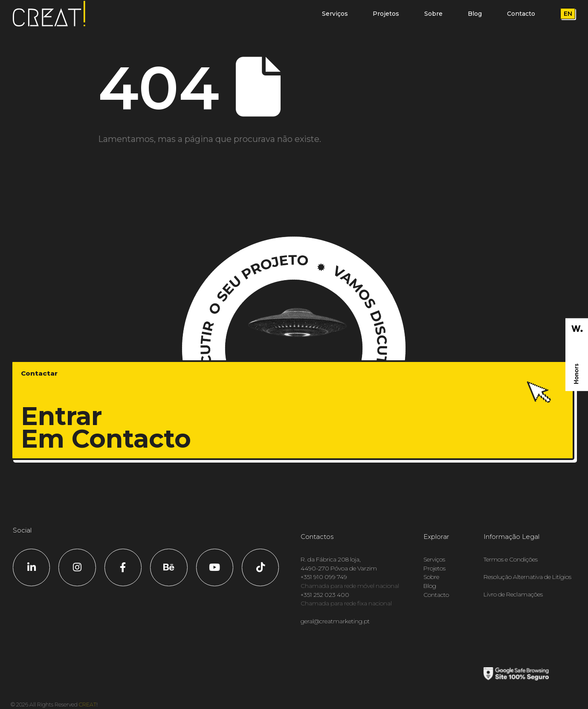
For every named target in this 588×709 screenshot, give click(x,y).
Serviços (335, 14)
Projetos (386, 14)
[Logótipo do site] (49, 14)
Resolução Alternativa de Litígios (527, 577)
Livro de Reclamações (513, 594)
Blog (475, 14)
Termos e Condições (511, 559)
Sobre (433, 14)
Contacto (521, 14)
